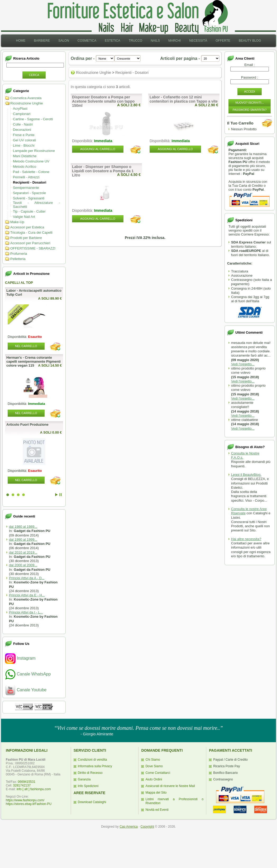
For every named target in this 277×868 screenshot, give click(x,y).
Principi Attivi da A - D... (27, 578)
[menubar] (138, 41)
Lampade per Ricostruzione (34, 151)
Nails (155, 41)
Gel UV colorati (24, 140)
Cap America (129, 827)
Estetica (113, 41)
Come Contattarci (158, 773)
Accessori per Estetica (27, 227)
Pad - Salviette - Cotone (31, 172)
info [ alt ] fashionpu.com (34, 789)
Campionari (22, 114)
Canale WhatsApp (28, 674)
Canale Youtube (26, 690)
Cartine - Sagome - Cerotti (33, 119)
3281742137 (22, 785)
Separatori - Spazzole (29, 193)
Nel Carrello (26, 346)
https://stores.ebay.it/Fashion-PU (29, 804)
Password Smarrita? (250, 110)
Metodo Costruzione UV (31, 161)
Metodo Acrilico (25, 167)
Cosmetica (87, 41)
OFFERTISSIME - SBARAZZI (33, 248)
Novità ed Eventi (157, 810)
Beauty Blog (250, 41)
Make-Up (17, 222)
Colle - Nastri (23, 124)
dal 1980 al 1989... (23, 527)
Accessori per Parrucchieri (30, 243)
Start (56, 495)
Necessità (198, 41)
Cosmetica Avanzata (26, 98)
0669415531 (27, 782)
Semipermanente (26, 188)
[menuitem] (21, 41)
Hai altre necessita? (246, 539)
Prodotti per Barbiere (26, 238)
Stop (61, 495)
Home (21, 41)
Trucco (135, 41)
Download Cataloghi (92, 802)
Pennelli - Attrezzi (26, 177)
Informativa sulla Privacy (95, 766)
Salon (64, 41)
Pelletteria (18, 259)
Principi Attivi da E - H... (27, 595)
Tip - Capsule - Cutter (29, 211)
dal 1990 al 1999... (23, 539)
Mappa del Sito (156, 793)
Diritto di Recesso (90, 773)
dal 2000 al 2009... (23, 565)
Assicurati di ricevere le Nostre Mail (170, 786)
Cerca (34, 75)
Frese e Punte (24, 135)
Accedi (250, 92)
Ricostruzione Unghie (27, 103)
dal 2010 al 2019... (23, 552)
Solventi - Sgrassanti (29, 198)
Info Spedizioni (88, 786)
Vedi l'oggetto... (243, 364)
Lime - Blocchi (24, 145)
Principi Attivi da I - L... (26, 612)
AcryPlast (20, 109)
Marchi (175, 41)
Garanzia (84, 779)
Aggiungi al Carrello (98, 149)
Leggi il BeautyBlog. (246, 475)
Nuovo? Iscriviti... (250, 103)
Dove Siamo (154, 766)
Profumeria (19, 254)
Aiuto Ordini (154, 779)
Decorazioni (22, 130)
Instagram (20, 658)
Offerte (223, 41)
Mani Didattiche (25, 156)
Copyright (147, 827)
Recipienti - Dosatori (30, 182)
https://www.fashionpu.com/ (25, 800)
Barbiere (42, 41)
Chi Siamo (153, 760)
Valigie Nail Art (24, 217)
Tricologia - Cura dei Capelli (31, 232)
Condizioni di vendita (92, 760)
